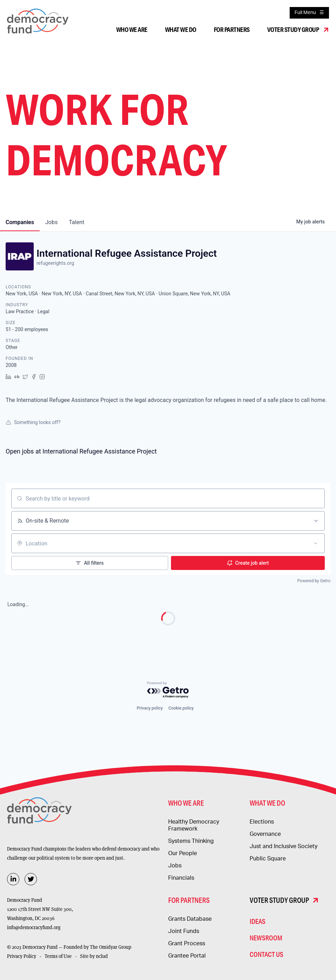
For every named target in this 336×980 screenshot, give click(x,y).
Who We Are (132, 29)
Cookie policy (181, 708)
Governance (265, 834)
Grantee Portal (187, 956)
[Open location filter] (316, 543)
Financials (181, 878)
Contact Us (266, 954)
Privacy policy (150, 708)
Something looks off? (33, 422)
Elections (262, 822)
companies (20, 222)
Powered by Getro (314, 581)
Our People (183, 853)
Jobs (175, 866)
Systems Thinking (191, 841)
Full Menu (305, 13)
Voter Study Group (293, 29)
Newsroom (266, 938)
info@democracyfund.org (34, 927)
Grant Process (187, 944)
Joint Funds (184, 931)
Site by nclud (94, 956)
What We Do (181, 29)
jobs (51, 222)
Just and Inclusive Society (284, 846)
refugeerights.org (55, 263)
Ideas (258, 921)
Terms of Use (58, 956)
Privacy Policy (22, 956)
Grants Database (190, 919)
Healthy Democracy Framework (194, 825)
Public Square (268, 859)
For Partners (232, 29)
